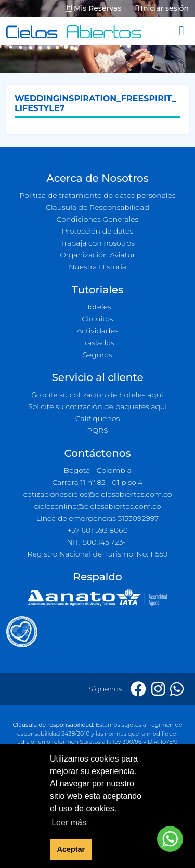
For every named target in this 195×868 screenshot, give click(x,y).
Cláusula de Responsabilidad (97, 207)
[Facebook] (138, 689)
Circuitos (97, 319)
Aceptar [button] (71, 849)
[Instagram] (158, 689)
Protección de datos (98, 231)
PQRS (97, 430)
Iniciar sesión (160, 8)
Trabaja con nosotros (97, 243)
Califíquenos (97, 418)
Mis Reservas (93, 8)
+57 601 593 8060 (97, 530)
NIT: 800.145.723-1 (98, 542)
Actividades (97, 331)
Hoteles (97, 307)
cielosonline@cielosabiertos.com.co (98, 506)
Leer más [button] (69, 823)
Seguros (97, 355)
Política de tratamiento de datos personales (97, 195)
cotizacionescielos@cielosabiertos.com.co (98, 494)
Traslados (97, 343)
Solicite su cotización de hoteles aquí (97, 395)
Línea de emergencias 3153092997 (97, 518)
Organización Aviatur (97, 255)
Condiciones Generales (98, 219)
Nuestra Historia (97, 267)
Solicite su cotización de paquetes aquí (97, 406)
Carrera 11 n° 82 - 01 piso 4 (97, 482)
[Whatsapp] (177, 689)
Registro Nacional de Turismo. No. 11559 (98, 554)
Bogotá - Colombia (97, 470)
